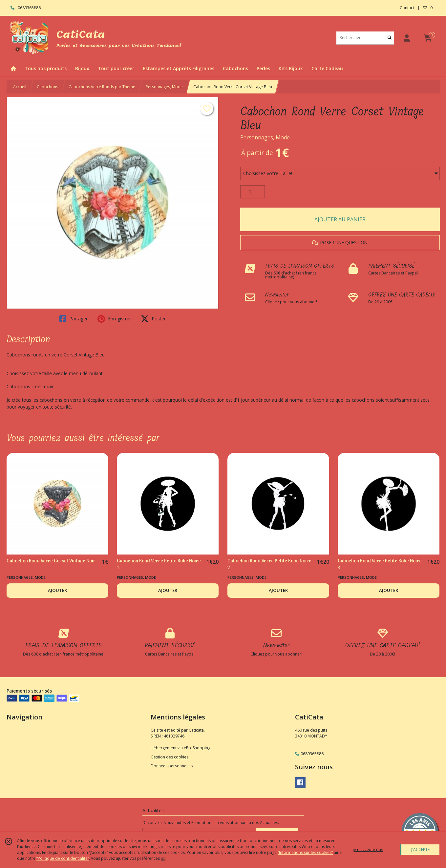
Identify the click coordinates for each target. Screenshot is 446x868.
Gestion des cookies (170, 757)
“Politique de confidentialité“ (63, 858)
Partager (74, 319)
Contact (407, 8)
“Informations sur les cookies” (305, 852)
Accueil (20, 87)
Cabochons (47, 87)
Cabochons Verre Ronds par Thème (102, 87)
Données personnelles (172, 766)
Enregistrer (114, 319)
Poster (153, 319)
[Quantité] (253, 192)
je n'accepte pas (368, 849)
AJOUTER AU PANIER (340, 219)
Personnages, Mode (164, 87)
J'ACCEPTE (420, 849)
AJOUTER (57, 590)
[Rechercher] (390, 38)
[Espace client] (407, 38)
